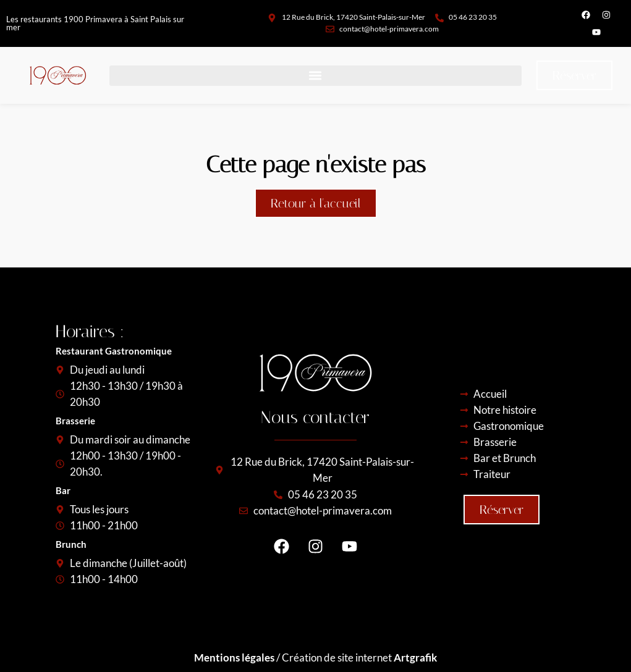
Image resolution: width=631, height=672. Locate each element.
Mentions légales (234, 657)
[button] (315, 76)
